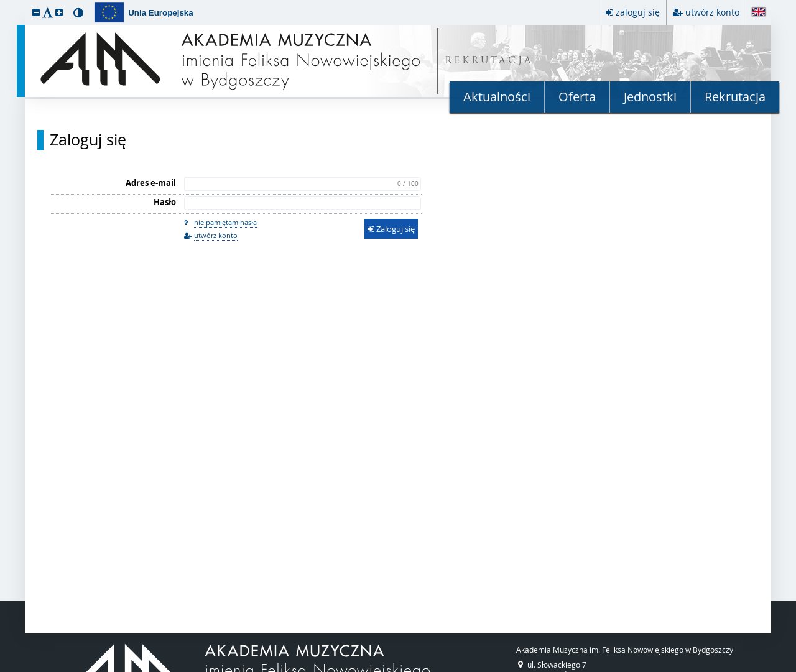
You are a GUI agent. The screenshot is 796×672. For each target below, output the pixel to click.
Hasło (165, 202)
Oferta (577, 97)
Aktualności (497, 97)
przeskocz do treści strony (3, 3)
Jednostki (650, 97)
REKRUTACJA (489, 61)
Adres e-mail (151, 183)
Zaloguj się (88, 140)
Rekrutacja (735, 97)
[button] (36, 12)
